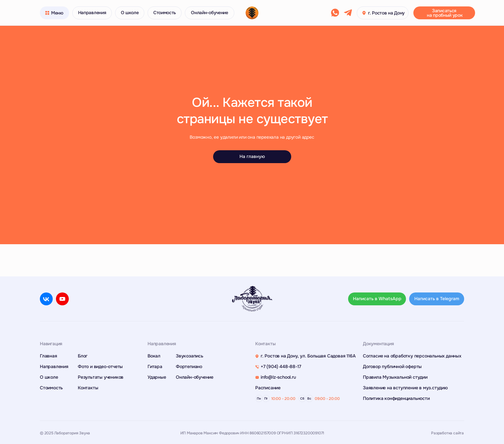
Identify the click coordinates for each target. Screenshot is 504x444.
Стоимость (51, 388)
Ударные (157, 377)
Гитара (155, 366)
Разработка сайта (447, 433)
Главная (49, 356)
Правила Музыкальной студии (395, 377)
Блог (83, 356)
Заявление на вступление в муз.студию (405, 388)
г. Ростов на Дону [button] (386, 13)
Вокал (154, 356)
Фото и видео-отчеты (100, 366)
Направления (54, 366)
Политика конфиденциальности (396, 398)
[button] (444, 13)
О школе (49, 377)
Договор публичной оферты (392, 366)
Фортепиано (189, 366)
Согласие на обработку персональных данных (412, 356)
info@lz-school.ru (278, 377)
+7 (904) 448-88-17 (281, 366)
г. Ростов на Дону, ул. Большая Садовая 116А (308, 356)
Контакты (88, 388)
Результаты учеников (101, 377)
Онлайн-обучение (195, 377)
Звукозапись (189, 356)
